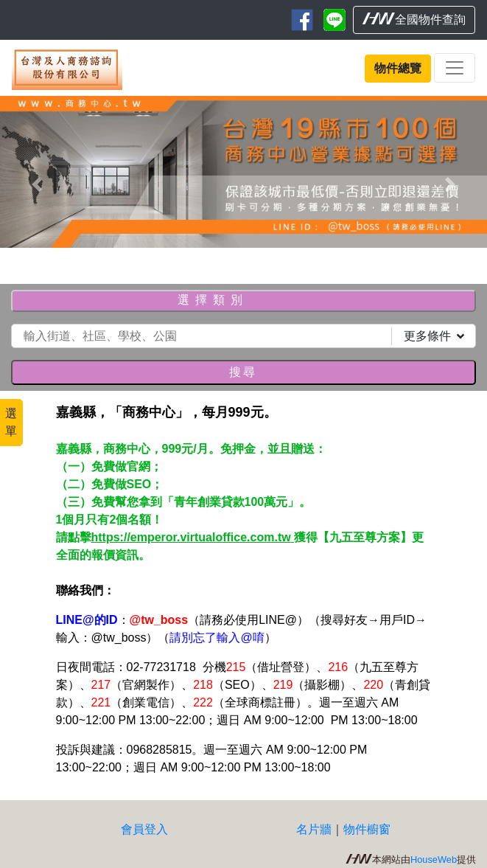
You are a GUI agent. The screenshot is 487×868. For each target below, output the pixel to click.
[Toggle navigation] (455, 68)
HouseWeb (434, 860)
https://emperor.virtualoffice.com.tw (193, 537)
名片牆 (314, 829)
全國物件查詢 (414, 19)
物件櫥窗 (367, 829)
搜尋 (243, 372)
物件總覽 (398, 68)
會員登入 (144, 829)
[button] (36, 184)
